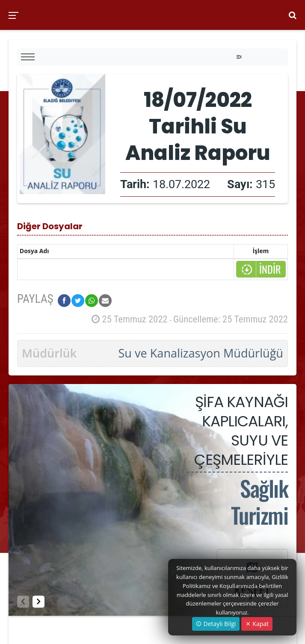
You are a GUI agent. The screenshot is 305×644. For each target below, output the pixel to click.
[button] (38, 602)
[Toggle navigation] (239, 57)
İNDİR (261, 269)
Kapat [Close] (257, 624)
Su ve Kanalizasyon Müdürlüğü (201, 353)
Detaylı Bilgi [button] (216, 624)
